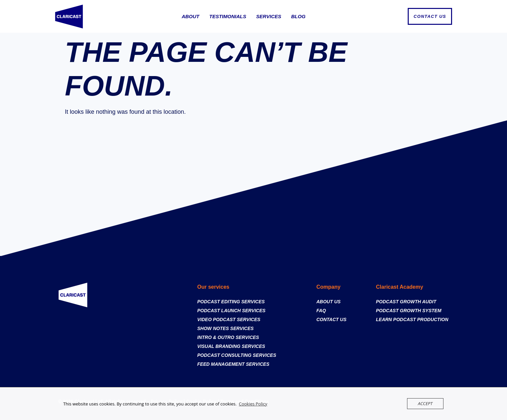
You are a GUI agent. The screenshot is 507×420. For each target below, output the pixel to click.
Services (269, 16)
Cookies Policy (253, 404)
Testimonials (228, 16)
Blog (298, 16)
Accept (425, 403)
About (190, 16)
